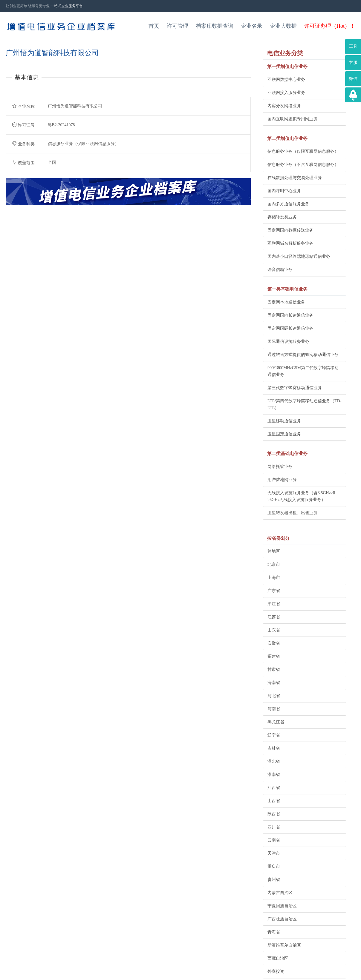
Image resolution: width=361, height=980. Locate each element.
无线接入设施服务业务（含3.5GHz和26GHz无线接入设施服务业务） (301, 496)
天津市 (274, 853)
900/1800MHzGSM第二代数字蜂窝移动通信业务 (303, 371)
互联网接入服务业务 (286, 93)
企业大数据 (283, 26)
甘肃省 (274, 669)
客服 (353, 63)
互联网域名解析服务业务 (290, 243)
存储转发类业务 (282, 217)
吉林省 (274, 748)
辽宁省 (274, 735)
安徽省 (274, 643)
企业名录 (252, 26)
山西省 (274, 801)
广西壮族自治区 (282, 919)
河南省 (274, 709)
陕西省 (274, 814)
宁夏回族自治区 (282, 906)
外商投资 (276, 971)
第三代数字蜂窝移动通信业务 (295, 388)
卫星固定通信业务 (284, 434)
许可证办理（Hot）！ (330, 26)
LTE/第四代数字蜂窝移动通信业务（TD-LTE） (305, 404)
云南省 (274, 840)
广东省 (274, 591)
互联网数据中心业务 (286, 80)
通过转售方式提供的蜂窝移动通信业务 (303, 355)
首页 (154, 26)
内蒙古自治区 (280, 893)
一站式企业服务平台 (67, 6)
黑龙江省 (276, 722)
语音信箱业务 (280, 270)
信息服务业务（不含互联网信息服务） (303, 165)
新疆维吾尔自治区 (284, 945)
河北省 (274, 696)
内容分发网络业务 (284, 106)
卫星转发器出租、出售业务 (293, 513)
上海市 (274, 578)
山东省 (274, 630)
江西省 (274, 788)
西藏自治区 (278, 958)
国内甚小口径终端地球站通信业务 (299, 256)
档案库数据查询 (215, 26)
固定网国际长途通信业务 (290, 328)
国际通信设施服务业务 (288, 342)
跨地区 (274, 551)
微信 (353, 79)
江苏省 (274, 617)
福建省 (274, 656)
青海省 (274, 932)
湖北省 (274, 761)
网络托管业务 (280, 467)
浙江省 (274, 604)
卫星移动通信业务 (284, 421)
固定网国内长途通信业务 (290, 315)
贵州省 (274, 880)
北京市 (274, 564)
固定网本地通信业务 (286, 302)
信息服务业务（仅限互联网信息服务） (303, 151)
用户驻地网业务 (282, 480)
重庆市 (274, 866)
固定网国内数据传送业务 (290, 230)
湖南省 (274, 775)
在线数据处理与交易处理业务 (295, 178)
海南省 (274, 683)
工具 (353, 46)
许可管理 (178, 26)
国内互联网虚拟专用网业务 (293, 119)
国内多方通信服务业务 (288, 204)
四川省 (274, 827)
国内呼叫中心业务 (284, 191)
